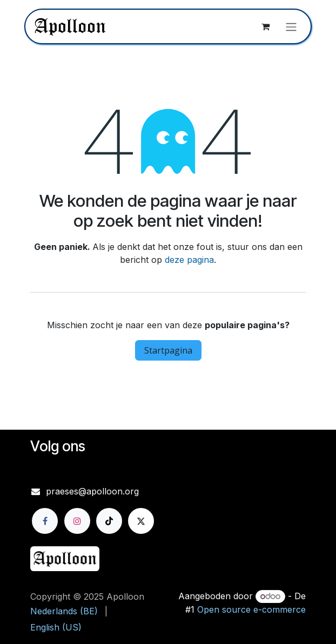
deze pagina (189, 260)
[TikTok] (109, 521)
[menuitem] (64, 611)
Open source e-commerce (251, 609)
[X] (141, 521)
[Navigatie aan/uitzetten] (291, 26)
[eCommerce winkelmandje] (265, 26)
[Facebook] (45, 521)
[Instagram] (77, 521)
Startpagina (168, 350)
